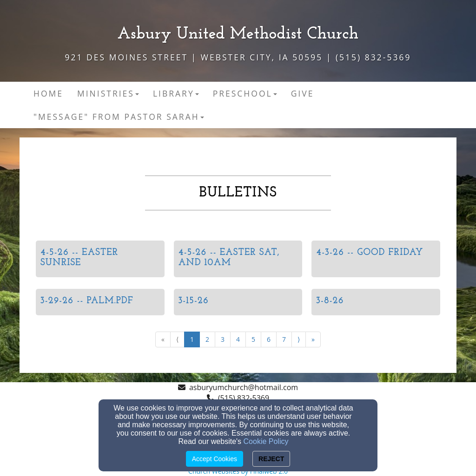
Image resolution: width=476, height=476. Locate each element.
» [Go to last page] (313, 339)
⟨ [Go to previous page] (177, 339)
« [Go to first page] (163, 339)
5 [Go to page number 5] (253, 339)
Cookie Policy (266, 441)
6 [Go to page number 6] (269, 339)
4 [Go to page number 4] (238, 339)
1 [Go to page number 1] (192, 339)
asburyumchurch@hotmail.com (244, 387)
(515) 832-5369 (244, 398)
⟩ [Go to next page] (299, 339)
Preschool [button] (245, 93)
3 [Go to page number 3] (223, 339)
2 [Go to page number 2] (207, 339)
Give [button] (303, 93)
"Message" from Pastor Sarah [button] (119, 117)
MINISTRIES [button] (108, 93)
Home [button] (48, 93)
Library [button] (176, 93)
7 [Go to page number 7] (284, 339)
